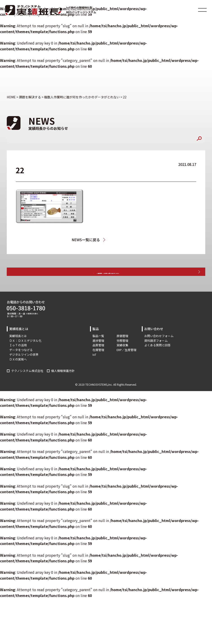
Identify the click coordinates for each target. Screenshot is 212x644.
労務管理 (122, 354)
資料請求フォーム (156, 354)
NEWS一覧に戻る (83, 240)
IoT (94, 368)
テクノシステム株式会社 (27, 384)
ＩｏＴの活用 (18, 358)
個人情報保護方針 (63, 384)
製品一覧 (98, 349)
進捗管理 (98, 354)
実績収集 (122, 358)
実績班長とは (18, 349)
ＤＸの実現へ (18, 372)
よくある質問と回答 (157, 358)
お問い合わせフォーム (159, 349)
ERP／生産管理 (126, 363)
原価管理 (122, 349)
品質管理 (98, 358)
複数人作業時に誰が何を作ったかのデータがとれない (126, 240)
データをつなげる (21, 363)
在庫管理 (98, 363)
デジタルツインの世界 (24, 368)
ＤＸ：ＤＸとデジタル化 (25, 354)
